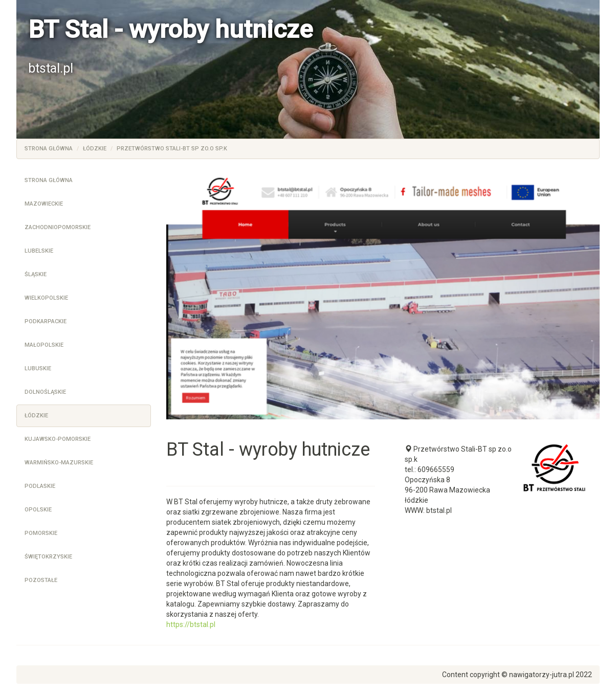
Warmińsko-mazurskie (59, 463)
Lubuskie (38, 368)
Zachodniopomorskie (58, 227)
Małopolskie (44, 345)
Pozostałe (41, 580)
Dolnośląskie (45, 392)
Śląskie (36, 274)
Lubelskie (39, 251)
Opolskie (38, 510)
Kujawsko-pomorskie (58, 439)
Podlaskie (40, 486)
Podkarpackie (46, 321)
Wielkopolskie (46, 298)
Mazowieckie (44, 204)
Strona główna (49, 149)
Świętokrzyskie (48, 557)
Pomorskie (41, 533)
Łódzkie (95, 149)
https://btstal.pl (191, 624)
